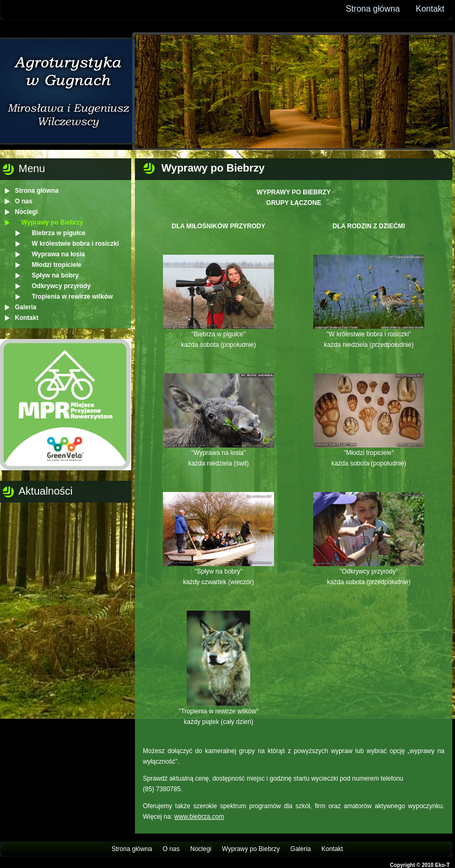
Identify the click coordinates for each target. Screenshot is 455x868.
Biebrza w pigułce (58, 233)
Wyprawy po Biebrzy (52, 222)
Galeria (26, 307)
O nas (24, 201)
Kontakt (430, 9)
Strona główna (372, 9)
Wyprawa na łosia (58, 254)
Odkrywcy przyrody (61, 286)
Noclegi (26, 212)
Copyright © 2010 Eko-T (420, 865)
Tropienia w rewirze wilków (72, 297)
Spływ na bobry (55, 275)
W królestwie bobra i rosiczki (75, 244)
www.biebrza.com (199, 817)
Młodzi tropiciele (57, 265)
